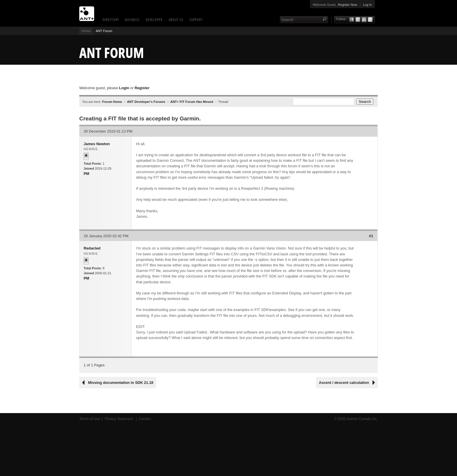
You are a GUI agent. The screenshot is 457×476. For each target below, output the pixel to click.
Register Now (347, 5)
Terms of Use (90, 419)
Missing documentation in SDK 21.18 (121, 383)
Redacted (92, 248)
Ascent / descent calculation (344, 383)
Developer (154, 20)
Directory (111, 20)
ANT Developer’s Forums (146, 102)
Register (142, 88)
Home (86, 31)
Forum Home (112, 102)
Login (124, 88)
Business (132, 20)
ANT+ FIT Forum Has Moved (192, 102)
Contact (145, 419)
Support (196, 20)
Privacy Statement (119, 419)
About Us (176, 20)
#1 (371, 236)
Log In (367, 5)
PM (86, 174)
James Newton (97, 144)
